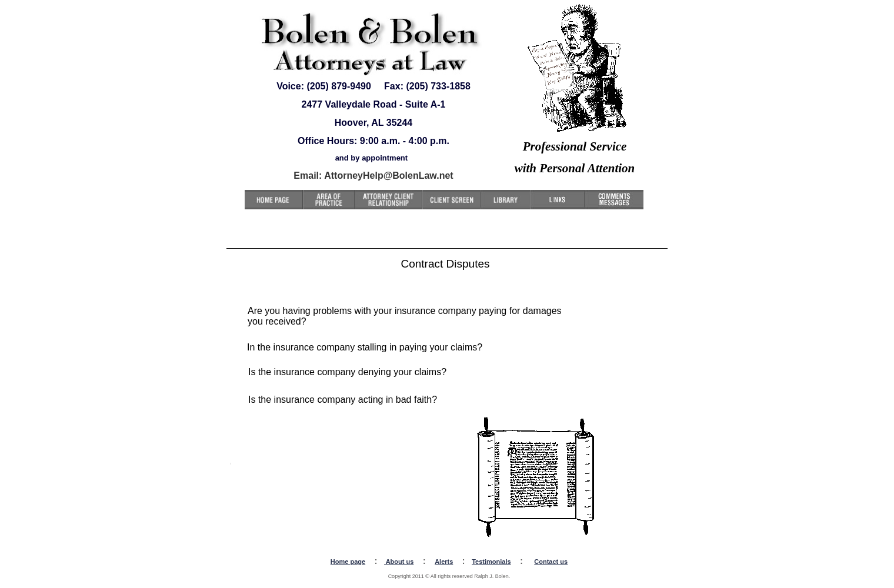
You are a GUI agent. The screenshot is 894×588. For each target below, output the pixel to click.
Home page (348, 562)
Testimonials (491, 562)
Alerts (444, 562)
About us (399, 562)
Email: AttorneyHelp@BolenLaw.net (373, 176)
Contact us (551, 562)
